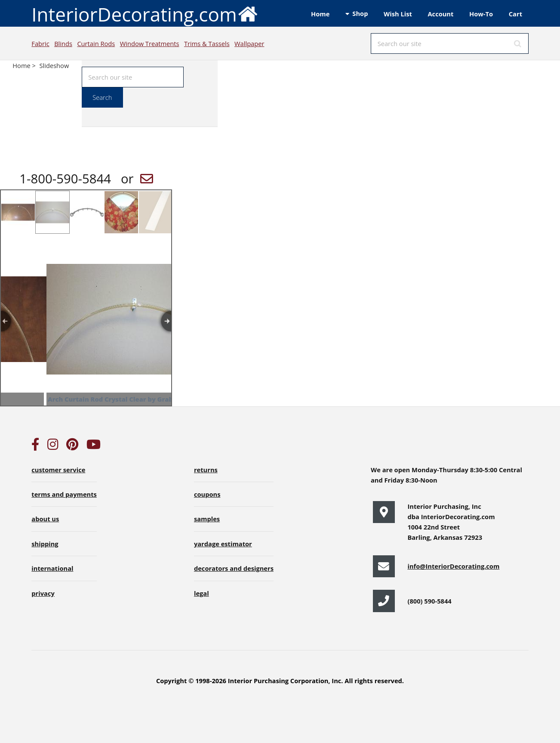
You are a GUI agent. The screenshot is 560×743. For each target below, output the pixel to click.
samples (207, 519)
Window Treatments (150, 43)
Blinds (63, 43)
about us (45, 519)
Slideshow (54, 65)
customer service (58, 470)
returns (206, 470)
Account (440, 14)
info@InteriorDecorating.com (453, 566)
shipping (45, 544)
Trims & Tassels (207, 43)
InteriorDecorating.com (145, 14)
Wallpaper (249, 43)
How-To (481, 14)
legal (202, 593)
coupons (207, 494)
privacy (43, 593)
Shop (360, 13)
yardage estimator (223, 544)
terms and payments (64, 494)
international (52, 568)
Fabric (40, 43)
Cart (515, 14)
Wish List (398, 14)
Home (320, 14)
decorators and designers (234, 568)
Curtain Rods (96, 43)
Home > (25, 65)
